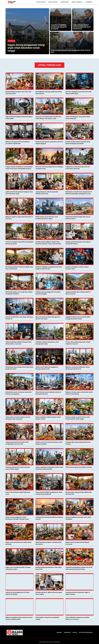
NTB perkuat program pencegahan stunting (79, 467)
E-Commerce (89, 2)
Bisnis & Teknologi (77, 2)
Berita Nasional (53, 2)
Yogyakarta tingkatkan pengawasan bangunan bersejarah (59, 27)
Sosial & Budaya (41, 2)
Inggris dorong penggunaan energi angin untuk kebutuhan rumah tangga (26, 48)
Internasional (65, 2)
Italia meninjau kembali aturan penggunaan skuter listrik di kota (82, 27)
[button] (6, 30)
